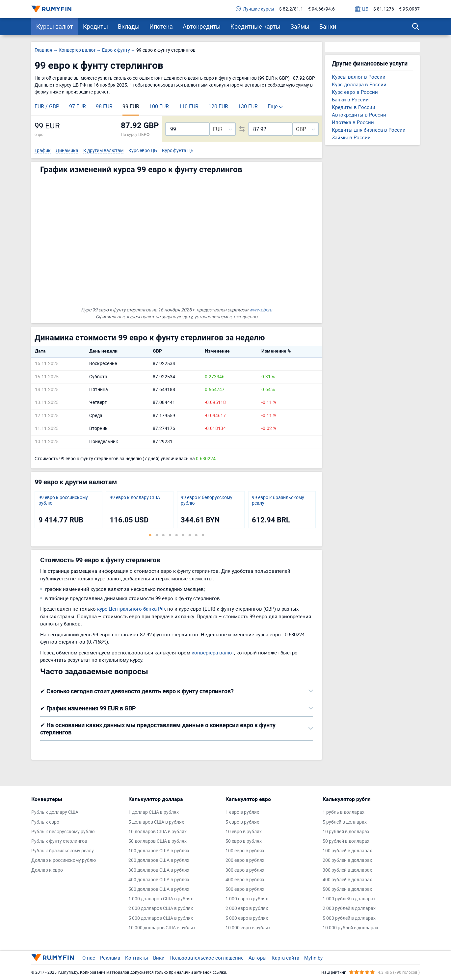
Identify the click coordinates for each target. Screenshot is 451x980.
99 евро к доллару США (135, 498)
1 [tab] (150, 535)
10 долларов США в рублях (158, 832)
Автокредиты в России (359, 115)
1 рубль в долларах (344, 812)
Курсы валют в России (359, 77)
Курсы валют (55, 26)
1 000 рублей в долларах (349, 899)
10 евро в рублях (244, 832)
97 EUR (78, 106)
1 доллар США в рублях (154, 812)
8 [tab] (196, 535)
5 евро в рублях (242, 822)
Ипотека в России (353, 122)
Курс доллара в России (359, 84)
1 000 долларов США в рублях (161, 899)
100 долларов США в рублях (159, 851)
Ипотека (161, 26)
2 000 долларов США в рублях (161, 908)
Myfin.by (313, 958)
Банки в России (350, 99)
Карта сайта (285, 958)
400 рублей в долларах (347, 880)
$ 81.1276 (384, 9)
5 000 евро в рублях (247, 918)
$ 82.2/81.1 (291, 9)
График (43, 151)
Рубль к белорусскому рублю (63, 832)
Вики (159, 958)
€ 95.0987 (409, 9)
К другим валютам (103, 151)
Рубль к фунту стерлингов (59, 841)
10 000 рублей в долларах (350, 928)
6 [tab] (183, 535)
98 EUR (104, 106)
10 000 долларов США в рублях (162, 928)
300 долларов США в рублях (159, 870)
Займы (300, 26)
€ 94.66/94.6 (321, 9)
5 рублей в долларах (345, 822)
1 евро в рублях (242, 812)
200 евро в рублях (245, 860)
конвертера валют (213, 652)
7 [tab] (190, 535)
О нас (89, 958)
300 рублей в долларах (347, 870)
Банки (328, 26)
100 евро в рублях (245, 851)
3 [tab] (163, 535)
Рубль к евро (45, 822)
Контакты (137, 958)
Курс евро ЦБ (143, 151)
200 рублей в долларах (347, 860)
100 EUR (159, 106)
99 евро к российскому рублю (63, 500)
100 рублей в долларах (347, 851)
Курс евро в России (355, 92)
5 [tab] (176, 535)
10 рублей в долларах (346, 832)
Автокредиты (202, 26)
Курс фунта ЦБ (178, 151)
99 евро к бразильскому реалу (278, 500)
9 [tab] (203, 535)
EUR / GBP (47, 106)
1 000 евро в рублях (247, 899)
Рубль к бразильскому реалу (63, 851)
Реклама (110, 958)
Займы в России (351, 137)
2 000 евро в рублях (247, 908)
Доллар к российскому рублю (64, 860)
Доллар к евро (47, 870)
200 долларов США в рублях (159, 860)
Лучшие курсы (255, 9)
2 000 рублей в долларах (349, 908)
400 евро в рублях (245, 880)
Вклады (129, 26)
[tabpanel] (68, 510)
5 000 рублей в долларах (349, 918)
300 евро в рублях (245, 870)
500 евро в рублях (245, 889)
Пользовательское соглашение (207, 958)
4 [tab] (170, 535)
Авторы (258, 958)
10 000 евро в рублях (248, 928)
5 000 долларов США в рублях (161, 918)
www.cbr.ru (261, 310)
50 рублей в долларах (346, 841)
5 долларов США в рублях (156, 822)
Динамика (67, 151)
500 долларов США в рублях (159, 889)
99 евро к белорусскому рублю (207, 500)
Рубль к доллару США (55, 812)
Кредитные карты (255, 26)
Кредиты (95, 26)
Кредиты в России (354, 107)
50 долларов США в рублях (158, 841)
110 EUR (189, 106)
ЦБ (362, 9)
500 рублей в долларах (347, 889)
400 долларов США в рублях (159, 880)
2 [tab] (157, 535)
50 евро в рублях (244, 841)
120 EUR (218, 106)
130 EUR (248, 106)
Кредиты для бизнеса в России (369, 130)
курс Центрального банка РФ (131, 609)
